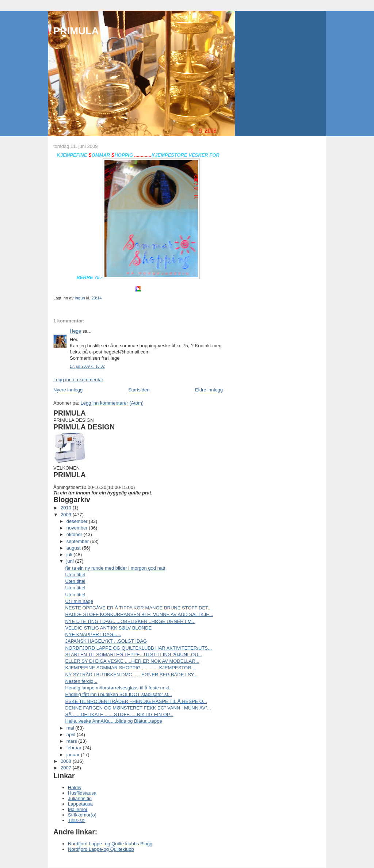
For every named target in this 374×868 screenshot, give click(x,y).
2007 (67, 768)
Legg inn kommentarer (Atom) (112, 403)
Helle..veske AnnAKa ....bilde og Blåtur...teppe (113, 721)
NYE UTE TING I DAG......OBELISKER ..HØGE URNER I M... (130, 621)
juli (70, 555)
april (72, 735)
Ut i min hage (79, 601)
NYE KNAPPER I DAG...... (93, 634)
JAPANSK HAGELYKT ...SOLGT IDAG (106, 641)
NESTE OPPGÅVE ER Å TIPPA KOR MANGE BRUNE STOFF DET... (138, 608)
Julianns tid (80, 798)
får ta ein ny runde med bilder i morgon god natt (115, 568)
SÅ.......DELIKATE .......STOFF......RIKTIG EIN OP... (119, 714)
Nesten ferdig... (81, 681)
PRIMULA (76, 31)
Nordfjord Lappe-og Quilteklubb (101, 849)
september (78, 541)
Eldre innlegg (209, 390)
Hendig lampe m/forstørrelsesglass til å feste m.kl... (119, 688)
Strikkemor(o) (82, 815)
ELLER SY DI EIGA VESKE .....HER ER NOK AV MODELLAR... (132, 661)
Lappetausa (80, 804)
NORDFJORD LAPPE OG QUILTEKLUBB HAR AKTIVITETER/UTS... (138, 648)
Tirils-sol (77, 820)
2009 (67, 515)
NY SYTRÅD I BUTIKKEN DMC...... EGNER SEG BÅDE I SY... (131, 675)
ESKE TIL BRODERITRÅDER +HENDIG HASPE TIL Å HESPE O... (136, 701)
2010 (67, 508)
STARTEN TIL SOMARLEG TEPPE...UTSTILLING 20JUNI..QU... (133, 655)
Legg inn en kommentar (78, 380)
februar (75, 748)
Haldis (75, 787)
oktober (75, 534)
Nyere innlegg (68, 390)
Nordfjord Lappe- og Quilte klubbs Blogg (110, 844)
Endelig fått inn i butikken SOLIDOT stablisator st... (118, 694)
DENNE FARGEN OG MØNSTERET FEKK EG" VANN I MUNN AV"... (138, 708)
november (78, 528)
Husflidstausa (82, 793)
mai (71, 728)
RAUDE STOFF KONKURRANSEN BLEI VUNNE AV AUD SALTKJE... (139, 614)
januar (74, 755)
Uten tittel (75, 575)
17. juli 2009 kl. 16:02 (87, 366)
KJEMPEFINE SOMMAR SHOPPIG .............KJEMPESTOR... (130, 668)
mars (72, 741)
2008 (67, 761)
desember (78, 521)
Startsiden (139, 390)
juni (71, 561)
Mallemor (78, 809)
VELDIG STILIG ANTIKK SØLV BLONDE (108, 628)
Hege (75, 331)
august (74, 548)
